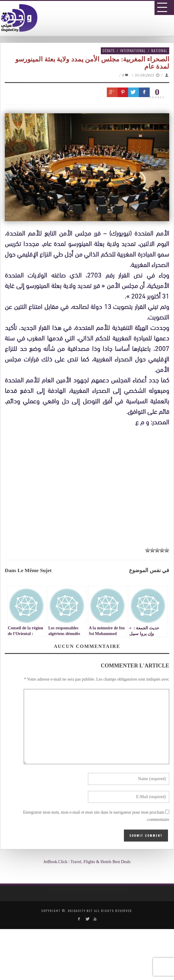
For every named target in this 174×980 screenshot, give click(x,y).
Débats (109, 50)
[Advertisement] (89, 488)
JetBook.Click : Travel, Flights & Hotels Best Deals (87, 862)
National (159, 50)
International (133, 50)
